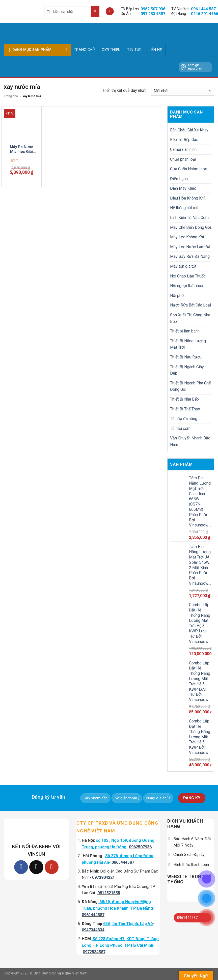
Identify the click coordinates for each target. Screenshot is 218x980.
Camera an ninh (183, 149)
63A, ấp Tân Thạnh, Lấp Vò (128, 924)
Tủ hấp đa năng (184, 419)
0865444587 (123, 862)
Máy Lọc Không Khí (187, 237)
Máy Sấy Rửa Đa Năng (190, 256)
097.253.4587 (153, 14)
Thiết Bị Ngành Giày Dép (187, 370)
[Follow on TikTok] (36, 867)
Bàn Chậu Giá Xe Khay (189, 130)
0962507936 (140, 847)
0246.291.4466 (205, 14)
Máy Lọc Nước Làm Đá (190, 247)
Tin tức (134, 50)
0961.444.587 (203, 9)
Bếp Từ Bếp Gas (184, 140)
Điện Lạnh (179, 179)
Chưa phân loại (183, 159)
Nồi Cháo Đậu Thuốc (188, 276)
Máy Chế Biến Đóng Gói (190, 227)
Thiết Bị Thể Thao (185, 409)
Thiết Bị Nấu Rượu (186, 357)
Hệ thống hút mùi (185, 208)
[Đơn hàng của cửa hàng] (182, 91)
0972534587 (94, 952)
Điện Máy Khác (183, 188)
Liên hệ (155, 50)
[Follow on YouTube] (52, 867)
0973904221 (103, 877)
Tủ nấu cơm (180, 428)
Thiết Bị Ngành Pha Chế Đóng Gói (190, 386)
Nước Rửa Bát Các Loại (190, 305)
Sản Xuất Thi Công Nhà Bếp (190, 318)
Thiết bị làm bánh (185, 331)
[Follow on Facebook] (21, 867)
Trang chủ (84, 50)
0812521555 (109, 893)
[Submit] (95, 11)
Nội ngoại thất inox (187, 286)
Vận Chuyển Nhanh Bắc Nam (190, 441)
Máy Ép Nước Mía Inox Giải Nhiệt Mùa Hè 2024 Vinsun (22, 149)
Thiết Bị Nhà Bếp (184, 399)
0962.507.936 (153, 9)
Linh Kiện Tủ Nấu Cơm (189, 218)
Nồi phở (177, 296)
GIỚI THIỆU (111, 50)
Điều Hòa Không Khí (187, 198)
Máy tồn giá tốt (183, 266)
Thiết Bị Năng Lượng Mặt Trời (188, 344)
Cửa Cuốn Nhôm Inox (188, 169)
